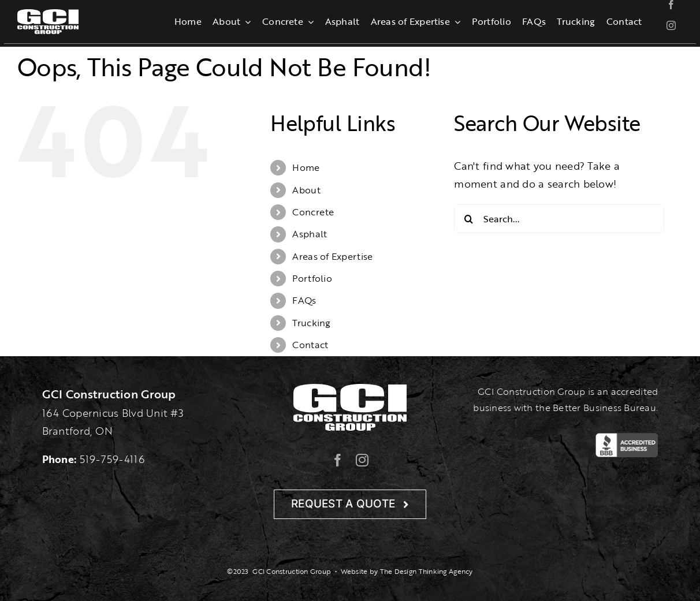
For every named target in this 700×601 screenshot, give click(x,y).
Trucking (311, 323)
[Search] (468, 219)
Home (306, 167)
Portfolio (312, 278)
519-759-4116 (112, 459)
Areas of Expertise (332, 256)
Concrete (313, 212)
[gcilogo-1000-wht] (48, 14)
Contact (310, 345)
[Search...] (559, 219)
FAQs (304, 300)
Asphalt (310, 234)
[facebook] (671, 5)
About (306, 190)
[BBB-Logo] (627, 438)
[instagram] (671, 25)
